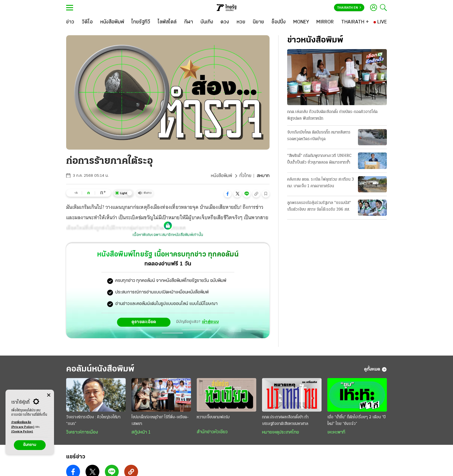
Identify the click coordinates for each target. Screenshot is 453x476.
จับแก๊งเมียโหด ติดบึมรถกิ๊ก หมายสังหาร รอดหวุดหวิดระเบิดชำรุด (319, 136)
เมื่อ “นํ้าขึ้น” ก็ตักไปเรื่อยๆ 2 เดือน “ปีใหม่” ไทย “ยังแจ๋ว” (357, 421)
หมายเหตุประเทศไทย (281, 432)
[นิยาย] (258, 22)
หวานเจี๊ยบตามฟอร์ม (213, 417)
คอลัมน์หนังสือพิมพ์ (100, 369)
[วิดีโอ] (87, 22)
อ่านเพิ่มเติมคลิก (23, 425)
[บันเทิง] (207, 22)
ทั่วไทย (245, 176)
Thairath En (349, 8)
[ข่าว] (70, 22)
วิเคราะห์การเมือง (82, 432)
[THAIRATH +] (355, 22)
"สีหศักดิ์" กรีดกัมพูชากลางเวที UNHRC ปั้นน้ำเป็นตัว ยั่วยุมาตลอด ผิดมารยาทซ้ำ (319, 159)
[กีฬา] (189, 22)
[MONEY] (301, 22)
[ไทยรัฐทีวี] (141, 22)
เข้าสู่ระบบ (210, 322)
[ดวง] (225, 22)
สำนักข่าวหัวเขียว (212, 432)
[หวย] (241, 22)
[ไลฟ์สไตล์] (167, 22)
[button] (228, 194)
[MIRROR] (325, 22)
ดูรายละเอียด (144, 322)
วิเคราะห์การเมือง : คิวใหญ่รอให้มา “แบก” (93, 421)
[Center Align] (49, 395)
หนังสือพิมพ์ (221, 176)
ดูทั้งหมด (375, 369)
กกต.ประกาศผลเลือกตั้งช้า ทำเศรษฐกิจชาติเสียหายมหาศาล (285, 421)
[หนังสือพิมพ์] (112, 22)
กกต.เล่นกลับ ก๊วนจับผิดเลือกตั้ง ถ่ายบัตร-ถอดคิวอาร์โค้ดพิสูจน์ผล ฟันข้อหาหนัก (332, 115)
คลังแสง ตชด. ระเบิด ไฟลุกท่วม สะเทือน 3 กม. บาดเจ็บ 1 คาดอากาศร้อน (321, 183)
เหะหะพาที (336, 432)
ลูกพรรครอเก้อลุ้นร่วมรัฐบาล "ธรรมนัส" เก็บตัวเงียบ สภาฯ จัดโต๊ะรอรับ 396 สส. (319, 206)
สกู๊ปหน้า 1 (141, 432)
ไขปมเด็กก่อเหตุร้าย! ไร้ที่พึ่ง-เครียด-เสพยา (160, 421)
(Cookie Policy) (22, 432)
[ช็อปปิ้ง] (279, 22)
